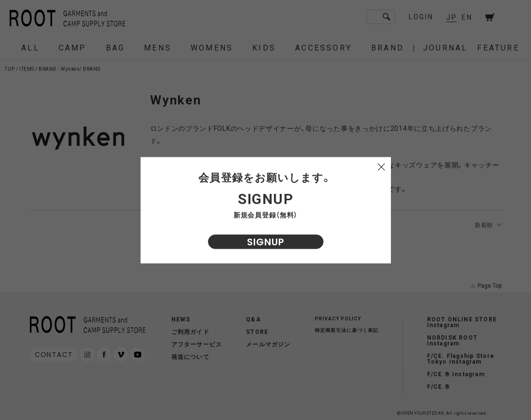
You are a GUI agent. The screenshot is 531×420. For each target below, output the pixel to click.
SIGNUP (266, 242)
